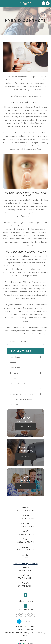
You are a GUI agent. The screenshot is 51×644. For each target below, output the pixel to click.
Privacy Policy (29, 633)
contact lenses (15, 368)
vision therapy (15, 357)
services (13, 362)
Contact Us (25, 486)
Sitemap (25, 635)
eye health (14, 378)
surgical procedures (18, 384)
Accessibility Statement (13, 633)
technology (14, 405)
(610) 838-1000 (25, 610)
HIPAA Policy (40, 633)
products (13, 389)
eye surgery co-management (21, 394)
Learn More (25, 427)
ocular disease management (21, 399)
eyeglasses (14, 373)
